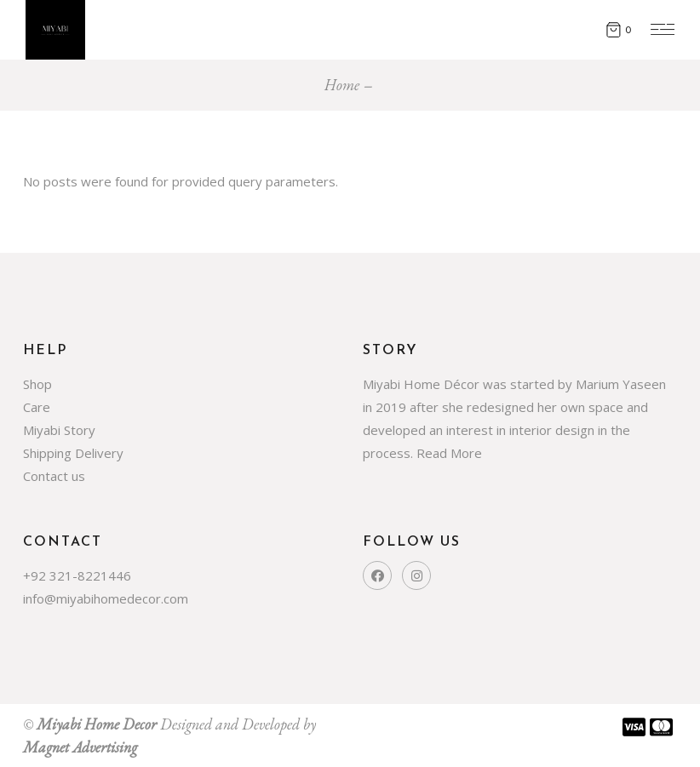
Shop (37, 384)
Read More (449, 453)
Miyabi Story (59, 430)
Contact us (54, 476)
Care (37, 407)
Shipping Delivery (73, 453)
